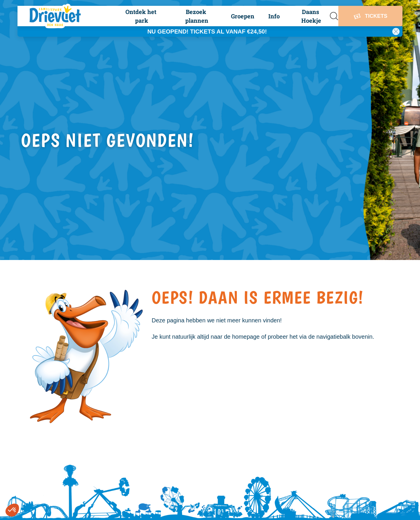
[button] (141, 16)
